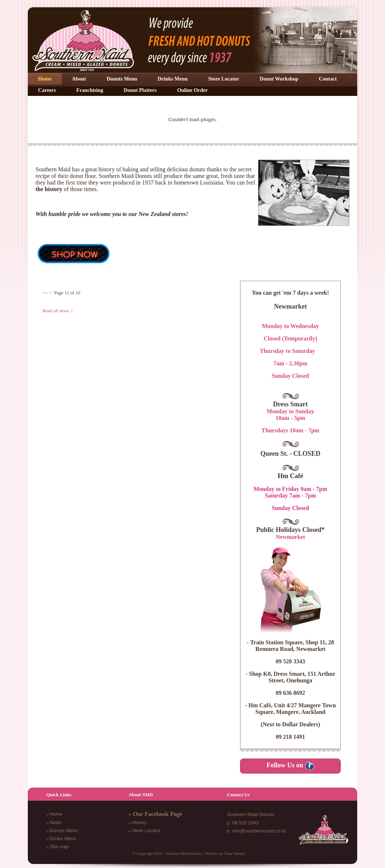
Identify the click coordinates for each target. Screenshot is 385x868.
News (56, 822)
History (139, 822)
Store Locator (146, 830)
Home (56, 814)
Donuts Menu (63, 830)
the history (49, 189)
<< (45, 293)
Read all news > (58, 311)
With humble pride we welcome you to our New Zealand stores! (112, 214)
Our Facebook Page (158, 814)
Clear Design (235, 853)
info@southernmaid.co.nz (259, 831)
